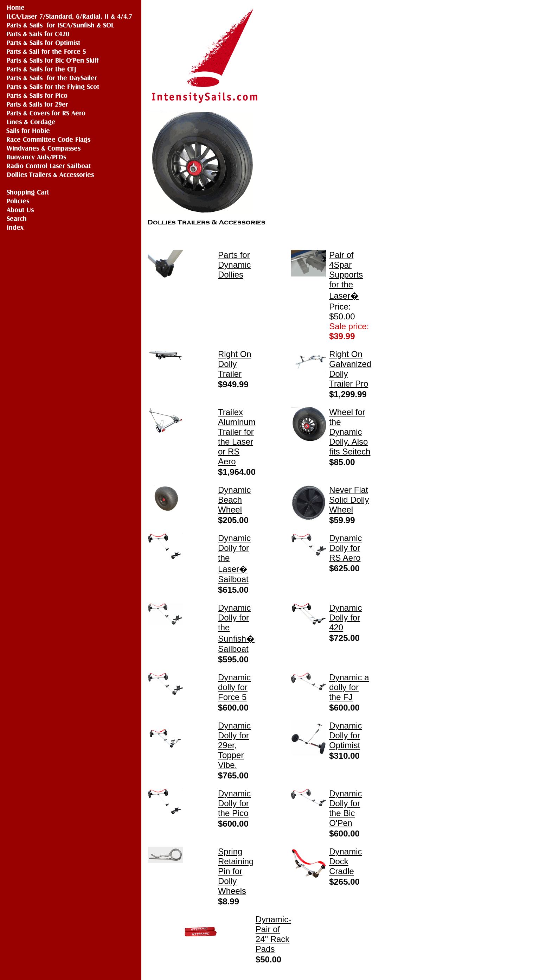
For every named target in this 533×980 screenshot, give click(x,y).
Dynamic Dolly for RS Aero (345, 548)
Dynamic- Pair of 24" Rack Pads (273, 934)
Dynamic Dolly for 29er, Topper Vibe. (234, 745)
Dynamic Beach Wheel (234, 500)
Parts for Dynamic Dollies (234, 265)
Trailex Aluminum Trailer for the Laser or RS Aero (237, 437)
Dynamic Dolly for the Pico (234, 803)
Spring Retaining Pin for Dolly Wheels (236, 871)
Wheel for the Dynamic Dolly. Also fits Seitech (350, 432)
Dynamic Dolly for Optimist (345, 735)
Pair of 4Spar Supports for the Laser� (346, 275)
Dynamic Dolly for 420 (345, 618)
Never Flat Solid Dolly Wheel (349, 500)
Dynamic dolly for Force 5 (234, 687)
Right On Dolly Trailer (235, 364)
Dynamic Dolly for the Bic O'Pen (345, 808)
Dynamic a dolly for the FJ (349, 687)
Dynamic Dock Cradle (345, 861)
